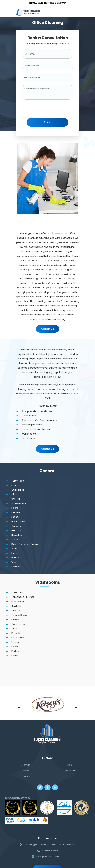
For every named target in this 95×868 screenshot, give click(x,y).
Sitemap (25, 765)
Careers (25, 776)
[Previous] (19, 707)
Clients (25, 771)
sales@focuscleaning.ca (50, 856)
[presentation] (44, 109)
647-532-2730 (50, 850)
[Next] (76, 707)
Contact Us (70, 771)
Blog (70, 765)
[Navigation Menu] (78, 12)
